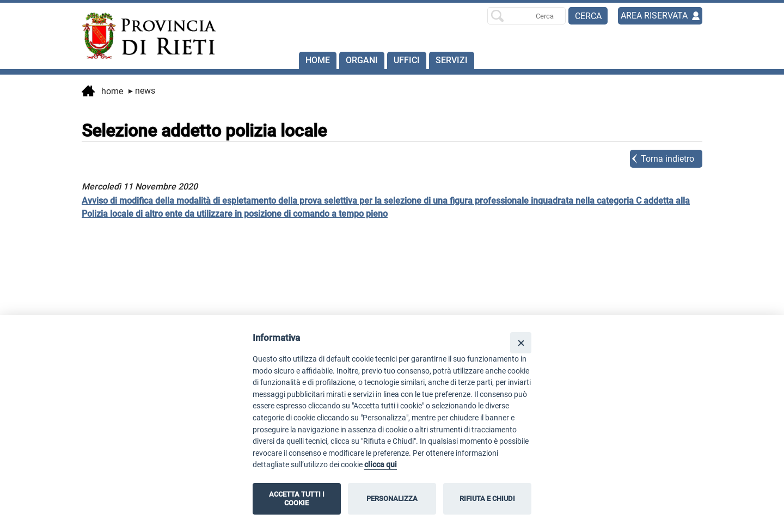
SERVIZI (452, 60)
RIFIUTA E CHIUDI (487, 499)
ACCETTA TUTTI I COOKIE (297, 499)
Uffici (407, 60)
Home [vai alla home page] (102, 92)
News (142, 91)
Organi (362, 60)
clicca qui (381, 465)
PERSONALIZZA (392, 499)
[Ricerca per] (526, 16)
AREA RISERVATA (654, 16)
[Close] (521, 343)
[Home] (144, 36)
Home (318, 60)
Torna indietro (667, 159)
